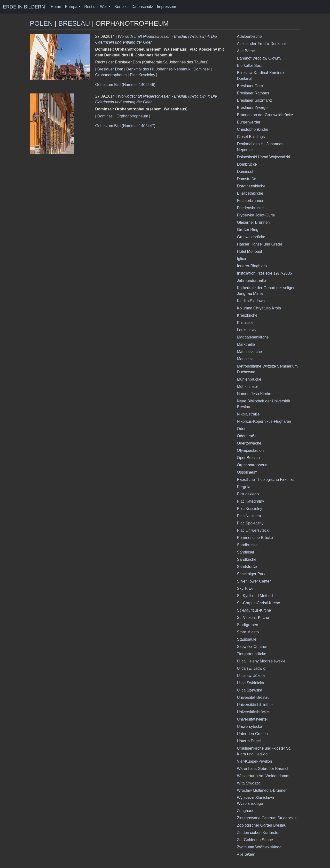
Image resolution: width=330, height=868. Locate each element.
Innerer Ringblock (252, 266)
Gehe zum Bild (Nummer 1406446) (125, 85)
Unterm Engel (249, 741)
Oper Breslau (248, 458)
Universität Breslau (253, 697)
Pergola (244, 487)
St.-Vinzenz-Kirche (253, 618)
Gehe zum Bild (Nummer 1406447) (125, 126)
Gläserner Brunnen (253, 222)
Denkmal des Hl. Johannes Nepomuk (158, 69)
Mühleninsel (247, 387)
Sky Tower (246, 588)
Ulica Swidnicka (251, 683)
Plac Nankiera (249, 516)
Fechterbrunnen (251, 201)
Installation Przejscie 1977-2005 (264, 273)
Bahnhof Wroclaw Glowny (259, 58)
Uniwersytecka (250, 726)
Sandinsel (245, 552)
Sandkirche (247, 559)
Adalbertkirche (249, 36)
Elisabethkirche (250, 193)
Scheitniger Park (251, 574)
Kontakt (121, 7)
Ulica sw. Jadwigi (252, 668)
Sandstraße (247, 567)
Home (56, 7)
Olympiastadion (250, 450)
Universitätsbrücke (253, 712)
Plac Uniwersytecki (253, 530)
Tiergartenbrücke (251, 654)
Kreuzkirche (247, 315)
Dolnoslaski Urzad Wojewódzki (263, 157)
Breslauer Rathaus (253, 93)
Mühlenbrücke (249, 379)
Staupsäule (247, 639)
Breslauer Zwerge (252, 108)
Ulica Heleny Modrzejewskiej (262, 661)
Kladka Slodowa (251, 301)
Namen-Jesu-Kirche (254, 394)
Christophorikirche (253, 129)
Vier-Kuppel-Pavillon (255, 761)
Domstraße (247, 179)
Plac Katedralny (251, 501)
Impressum (167, 7)
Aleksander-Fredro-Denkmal (261, 44)
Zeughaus (246, 811)
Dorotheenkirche (251, 186)
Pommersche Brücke (255, 538)
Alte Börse (246, 51)
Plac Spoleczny (250, 523)
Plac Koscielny (142, 75)
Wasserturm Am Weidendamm (263, 776)
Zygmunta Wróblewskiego (259, 847)
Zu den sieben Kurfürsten (259, 833)
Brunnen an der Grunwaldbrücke (265, 115)
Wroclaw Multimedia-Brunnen (262, 790)
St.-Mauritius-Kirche (254, 610)
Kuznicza (245, 323)
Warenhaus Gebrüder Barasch (263, 769)
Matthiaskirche (249, 352)
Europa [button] (71, 7)
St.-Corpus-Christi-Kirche (259, 603)
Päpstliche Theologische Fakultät (265, 480)
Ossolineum (247, 472)
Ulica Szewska (250, 690)
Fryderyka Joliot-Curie (256, 215)
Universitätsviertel (252, 719)
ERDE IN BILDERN (24, 7)
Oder (241, 429)
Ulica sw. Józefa (251, 676)
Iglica (241, 259)
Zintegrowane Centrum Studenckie (267, 818)
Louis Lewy (247, 330)
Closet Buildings (251, 137)
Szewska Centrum (253, 647)
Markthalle (246, 344)
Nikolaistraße (248, 414)
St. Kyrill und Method (255, 596)
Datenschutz (142, 7)
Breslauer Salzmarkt (254, 100)
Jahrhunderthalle (251, 280)
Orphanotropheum (111, 75)
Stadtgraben (247, 625)
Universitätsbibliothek (255, 705)
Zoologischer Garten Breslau (262, 825)
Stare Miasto (248, 632)
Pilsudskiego (248, 494)
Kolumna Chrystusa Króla (259, 308)
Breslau (74, 23)
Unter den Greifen (252, 734)
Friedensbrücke (250, 208)
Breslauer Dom (110, 69)
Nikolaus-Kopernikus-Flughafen (264, 421)
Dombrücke (247, 164)
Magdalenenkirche (253, 337)
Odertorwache (249, 443)
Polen (41, 23)
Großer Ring (248, 230)
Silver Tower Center (254, 581)
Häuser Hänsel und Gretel (259, 244)
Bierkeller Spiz (249, 65)
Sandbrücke (247, 545)
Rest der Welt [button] (96, 7)
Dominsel (202, 69)
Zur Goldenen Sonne (255, 840)
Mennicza (245, 359)
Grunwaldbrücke (251, 237)
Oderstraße (247, 436)
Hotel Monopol (249, 251)
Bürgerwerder (249, 122)
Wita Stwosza (249, 783)
